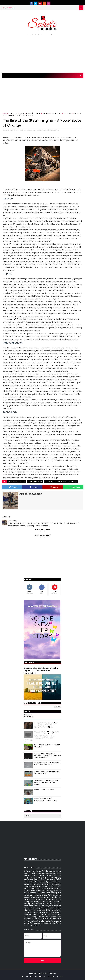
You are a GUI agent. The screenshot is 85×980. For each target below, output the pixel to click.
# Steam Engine (61, 481)
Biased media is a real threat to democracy (47, 773)
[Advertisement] (42, 54)
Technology (68, 113)
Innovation (46, 113)
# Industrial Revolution (35, 481)
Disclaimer (27, 715)
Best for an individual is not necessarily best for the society (46, 783)
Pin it (54, 487)
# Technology (72, 481)
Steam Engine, (46, 130)
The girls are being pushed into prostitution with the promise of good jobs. (46, 725)
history (22, 113)
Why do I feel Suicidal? (44, 790)
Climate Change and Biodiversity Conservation (45, 800)
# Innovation (49, 481)
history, (16, 130)
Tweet (13, 487)
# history (22, 481)
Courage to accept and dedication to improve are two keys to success (48, 756)
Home (5, 113)
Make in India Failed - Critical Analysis (47, 746)
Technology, (55, 130)
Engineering (13, 113)
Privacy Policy (29, 717)
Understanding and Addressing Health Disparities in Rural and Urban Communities (41, 671)
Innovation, (37, 130)
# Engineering (13, 481)
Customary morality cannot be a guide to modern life (47, 764)
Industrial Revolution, (26, 130)
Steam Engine (57, 113)
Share (34, 487)
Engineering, (9, 130)
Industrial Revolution (33, 113)
